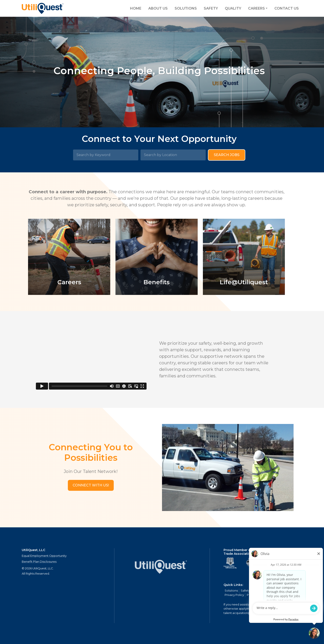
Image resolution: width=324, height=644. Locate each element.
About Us (158, 8)
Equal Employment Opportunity (44, 556)
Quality (233, 8)
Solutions (186, 8)
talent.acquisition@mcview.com (246, 613)
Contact (286, 590)
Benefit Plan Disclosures (39, 562)
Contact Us (287, 8)
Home (136, 8)
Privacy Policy (234, 595)
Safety (211, 8)
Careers (256, 8)
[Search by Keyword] (106, 155)
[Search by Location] (173, 155)
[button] (91, 485)
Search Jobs (227, 155)
